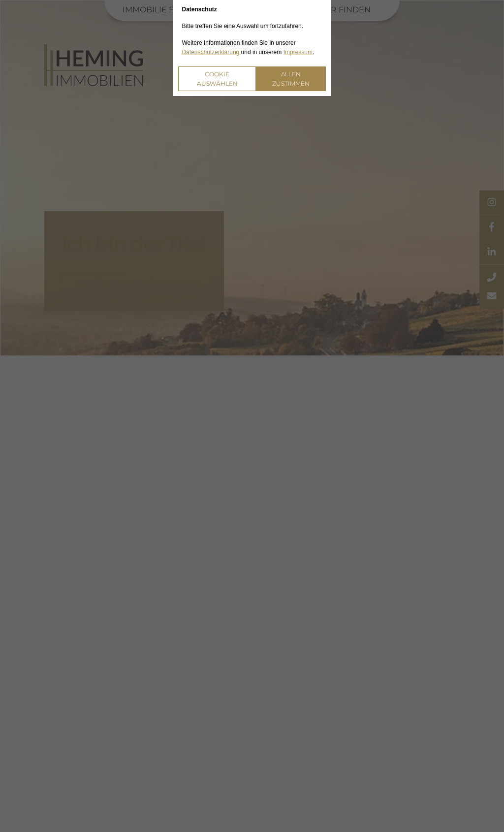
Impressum (298, 52)
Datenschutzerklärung (211, 52)
